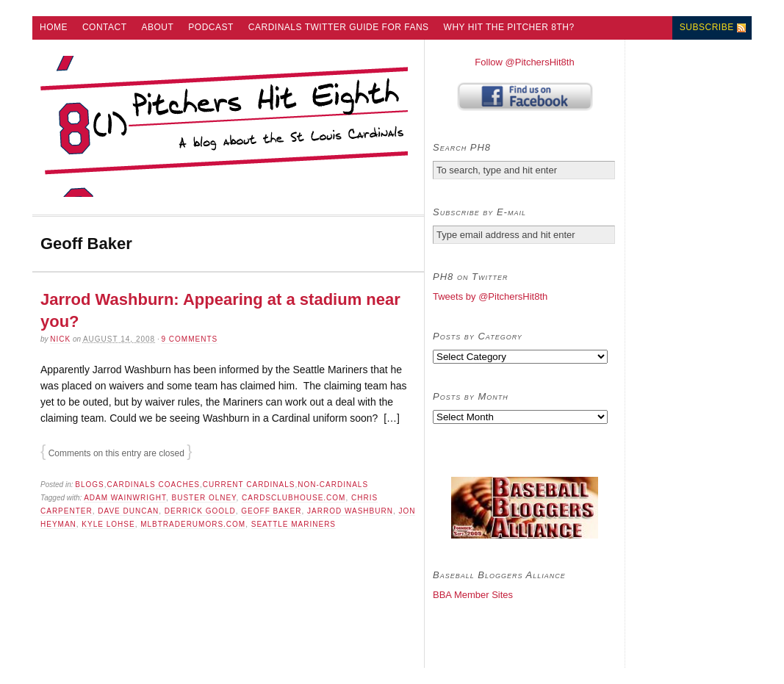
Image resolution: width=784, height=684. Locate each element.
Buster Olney (204, 498)
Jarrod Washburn (350, 511)
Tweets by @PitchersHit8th (490, 296)
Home (54, 27)
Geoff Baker (271, 511)
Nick (60, 339)
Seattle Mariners (294, 524)
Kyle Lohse (108, 524)
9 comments (189, 339)
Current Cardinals (249, 485)
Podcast (211, 27)
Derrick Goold (200, 511)
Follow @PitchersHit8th (524, 62)
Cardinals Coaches (154, 485)
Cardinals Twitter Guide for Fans (339, 27)
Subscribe (707, 27)
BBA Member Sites (473, 595)
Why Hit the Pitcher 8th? (509, 27)
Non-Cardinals (333, 485)
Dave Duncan (128, 511)
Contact (105, 27)
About (158, 27)
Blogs (89, 485)
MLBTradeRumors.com (193, 524)
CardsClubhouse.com (294, 498)
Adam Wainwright (125, 498)
